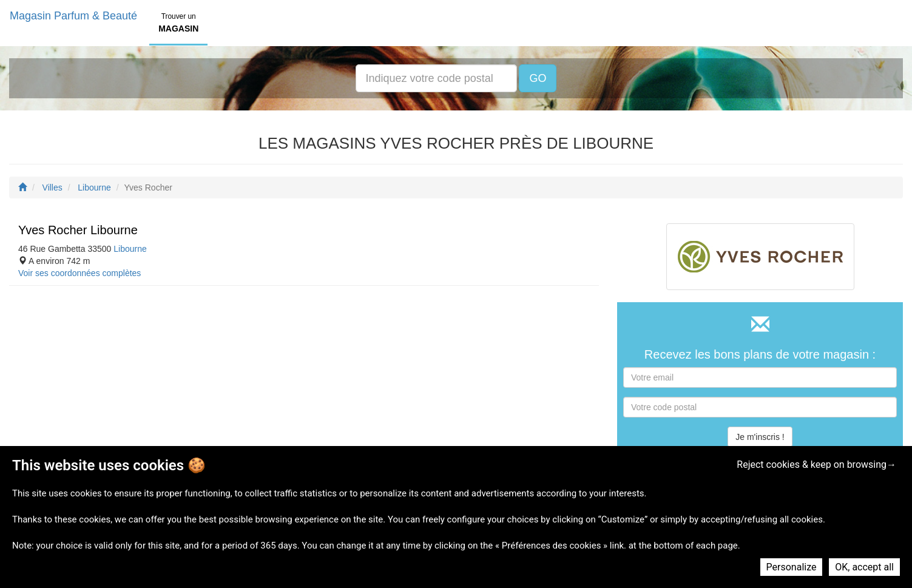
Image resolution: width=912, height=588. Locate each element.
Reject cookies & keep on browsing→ (816, 465)
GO (538, 78)
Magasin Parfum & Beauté (73, 16)
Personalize (792, 567)
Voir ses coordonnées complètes (79, 273)
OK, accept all (864, 567)
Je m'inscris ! (760, 437)
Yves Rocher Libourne (78, 230)
